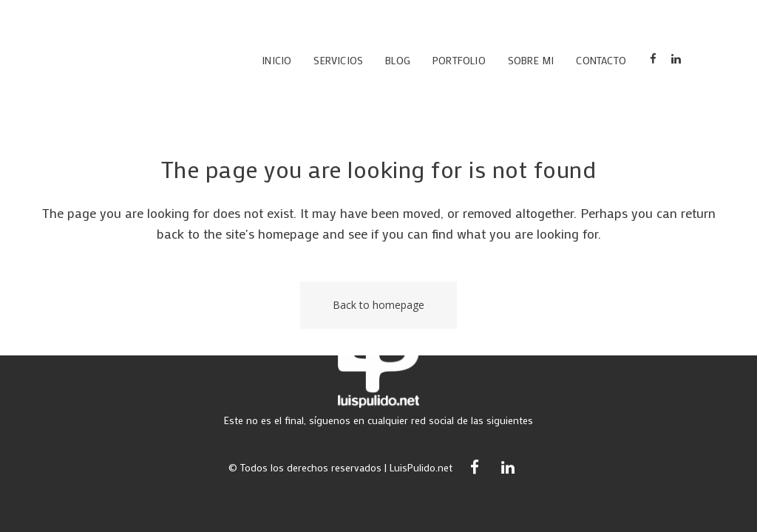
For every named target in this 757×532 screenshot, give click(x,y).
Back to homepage (378, 305)
